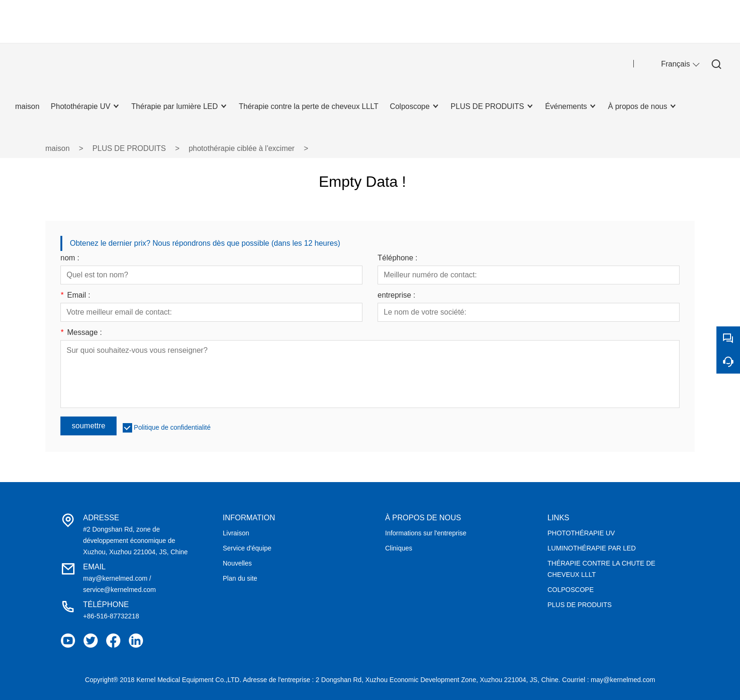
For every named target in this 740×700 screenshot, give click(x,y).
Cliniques (399, 548)
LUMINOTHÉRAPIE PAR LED (592, 548)
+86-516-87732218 (111, 616)
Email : (75, 295)
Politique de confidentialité (172, 427)
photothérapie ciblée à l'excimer (242, 148)
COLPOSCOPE (571, 590)
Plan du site (240, 578)
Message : (81, 333)
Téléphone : (398, 258)
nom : (70, 258)
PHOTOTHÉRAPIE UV (581, 533)
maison (58, 148)
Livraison (236, 533)
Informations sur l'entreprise (426, 533)
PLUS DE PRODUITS (129, 148)
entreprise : (396, 295)
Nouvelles (237, 563)
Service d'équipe (247, 548)
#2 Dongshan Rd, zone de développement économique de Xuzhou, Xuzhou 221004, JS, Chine (135, 541)
